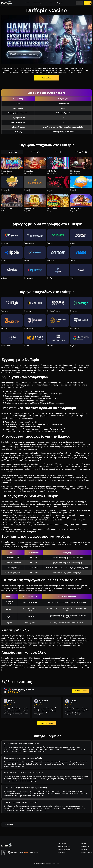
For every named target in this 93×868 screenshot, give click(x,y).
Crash (58, 152)
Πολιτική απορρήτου (65, 850)
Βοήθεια (84, 844)
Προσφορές (50, 3)
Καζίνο (27, 3)
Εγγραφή (88, 3)
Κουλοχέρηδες (81, 152)
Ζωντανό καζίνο (37, 3)
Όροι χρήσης (62, 844)
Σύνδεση (79, 3)
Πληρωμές (61, 853)
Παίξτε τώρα (47, 78)
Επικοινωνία (85, 847)
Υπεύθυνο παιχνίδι (64, 847)
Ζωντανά (35, 152)
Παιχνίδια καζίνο (87, 853)
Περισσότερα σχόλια (46, 723)
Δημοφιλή (12, 152)
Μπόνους (84, 850)
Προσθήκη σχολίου (81, 691)
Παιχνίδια (60, 3)
